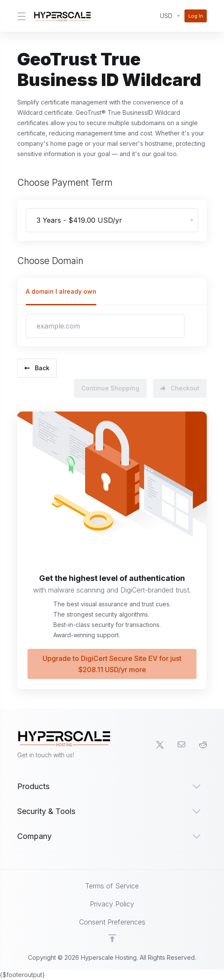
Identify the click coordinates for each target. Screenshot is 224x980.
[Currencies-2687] (170, 16)
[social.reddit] (203, 745)
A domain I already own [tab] (61, 291)
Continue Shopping (106, 385)
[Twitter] (160, 745)
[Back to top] (112, 938)
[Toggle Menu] (20, 16)
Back (37, 366)
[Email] (181, 745)
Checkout (180, 385)
